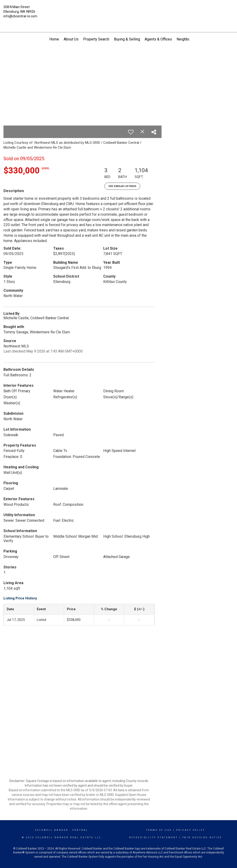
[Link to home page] (118, 10)
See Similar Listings (122, 186)
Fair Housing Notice (202, 837)
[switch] (131, 132)
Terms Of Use (159, 830)
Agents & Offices (158, 39)
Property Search (96, 39)
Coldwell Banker (52, 830)
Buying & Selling (127, 39)
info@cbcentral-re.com (20, 16)
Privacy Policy (191, 830)
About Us (71, 39)
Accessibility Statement (154, 837)
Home (54, 39)
